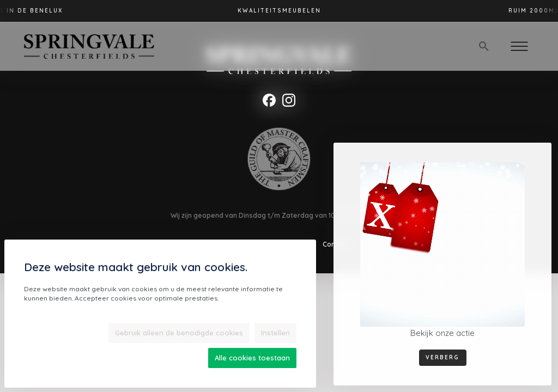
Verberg (442, 357)
